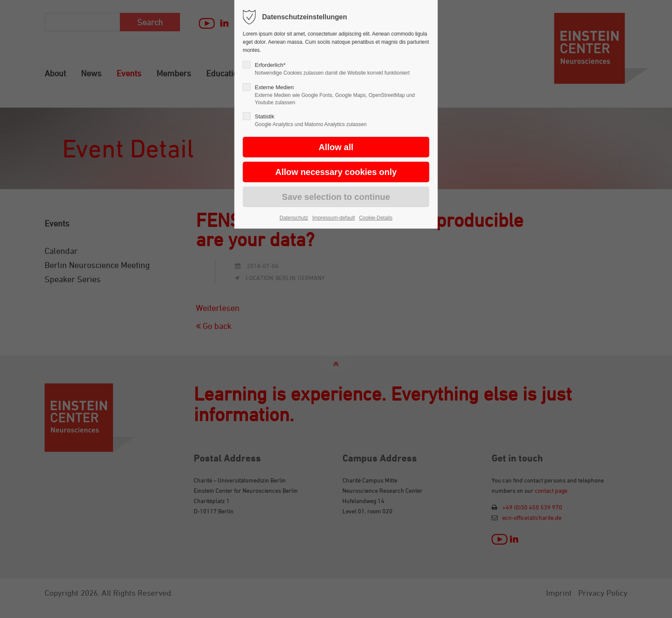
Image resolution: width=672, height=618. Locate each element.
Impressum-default (334, 218)
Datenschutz (294, 218)
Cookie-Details (376, 218)
